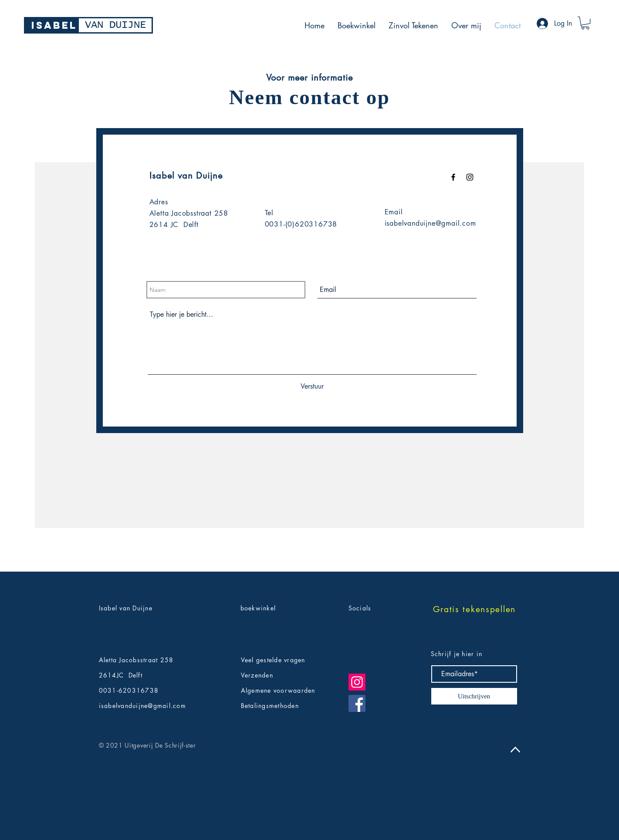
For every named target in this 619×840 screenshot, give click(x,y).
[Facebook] (357, 703)
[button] (585, 23)
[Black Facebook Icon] (453, 177)
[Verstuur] (312, 386)
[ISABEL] (54, 25)
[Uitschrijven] (474, 696)
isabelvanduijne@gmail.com (430, 223)
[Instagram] (357, 682)
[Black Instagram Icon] (470, 177)
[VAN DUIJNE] (115, 25)
